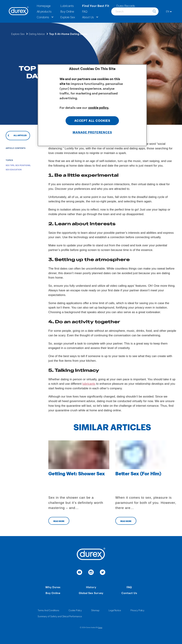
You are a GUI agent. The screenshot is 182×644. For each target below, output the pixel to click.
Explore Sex (18, 34)
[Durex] (19, 11)
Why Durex (53, 587)
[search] (154, 11)
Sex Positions (23, 165)
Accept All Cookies (92, 121)
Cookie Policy (75, 610)
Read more (59, 521)
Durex (100, 627)
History (91, 587)
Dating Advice (37, 34)
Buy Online (53, 593)
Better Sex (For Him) (138, 473)
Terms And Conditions (48, 610)
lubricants (89, 384)
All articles (20, 135)
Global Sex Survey (91, 593)
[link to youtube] (80, 573)
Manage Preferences (92, 132)
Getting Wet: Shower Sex (77, 473)
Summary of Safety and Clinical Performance (60, 616)
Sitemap (95, 610)
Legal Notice (115, 610)
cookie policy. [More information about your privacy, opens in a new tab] (99, 108)
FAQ (129, 587)
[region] (92, 105)
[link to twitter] (103, 573)
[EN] (169, 11)
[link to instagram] (91, 573)
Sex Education (14, 170)
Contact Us (129, 593)
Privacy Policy (137, 610)
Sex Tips (10, 165)
